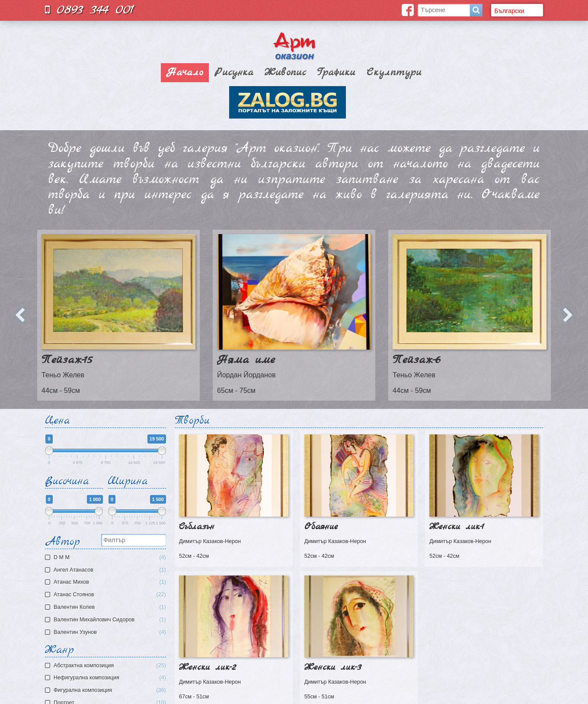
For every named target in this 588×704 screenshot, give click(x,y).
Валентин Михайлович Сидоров (107, 620)
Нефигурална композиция (110, 678)
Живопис (285, 73)
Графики (336, 73)
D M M (107, 558)
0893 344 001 (89, 10)
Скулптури (394, 73)
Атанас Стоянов (107, 595)
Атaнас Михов (107, 582)
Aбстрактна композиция (110, 666)
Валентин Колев (107, 607)
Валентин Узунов (107, 632)
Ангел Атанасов (107, 570)
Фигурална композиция (110, 690)
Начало (185, 73)
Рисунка (234, 73)
